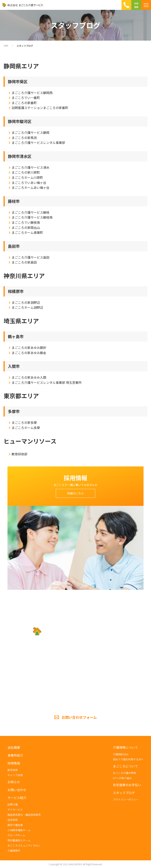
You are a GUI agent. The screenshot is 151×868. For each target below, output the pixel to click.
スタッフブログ (25, 46)
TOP (6, 46)
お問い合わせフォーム (79, 717)
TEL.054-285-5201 (75, 679)
